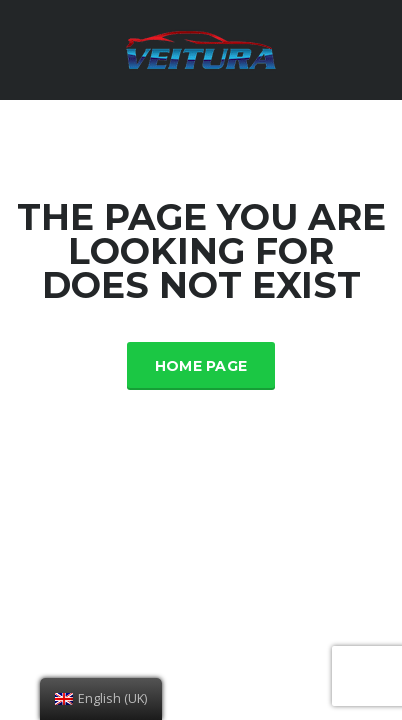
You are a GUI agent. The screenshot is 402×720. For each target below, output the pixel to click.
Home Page (201, 366)
